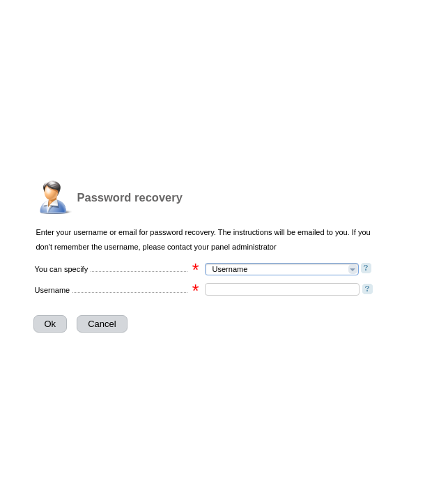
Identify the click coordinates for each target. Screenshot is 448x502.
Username (53, 290)
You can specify (62, 269)
